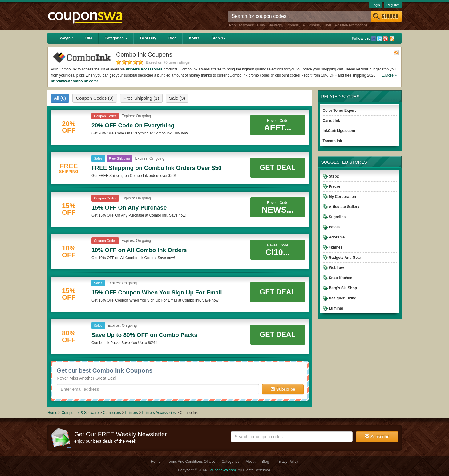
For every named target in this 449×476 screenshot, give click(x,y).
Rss (392, 39)
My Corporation (343, 197)
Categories (116, 38)
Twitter (379, 39)
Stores (219, 38)
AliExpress (311, 25)
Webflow (336, 268)
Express (292, 25)
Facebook (374, 39)
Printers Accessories (144, 69)
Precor (335, 186)
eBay (261, 25)
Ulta (89, 38)
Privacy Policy (287, 462)
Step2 (334, 176)
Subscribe (283, 389)
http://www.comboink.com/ (74, 81)
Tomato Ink (332, 141)
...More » (389, 75)
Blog (173, 38)
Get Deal (277, 167)
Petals (334, 227)
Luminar (336, 308)
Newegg (275, 25)
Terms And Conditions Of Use (191, 462)
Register (393, 5)
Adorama (337, 237)
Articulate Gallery (344, 207)
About (251, 462)
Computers (112, 413)
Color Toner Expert (339, 110)
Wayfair (66, 38)
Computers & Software (81, 413)
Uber (327, 25)
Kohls (194, 38)
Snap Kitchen (341, 278)
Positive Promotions (351, 25)
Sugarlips (337, 217)
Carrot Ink (332, 121)
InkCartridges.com (339, 131)
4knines (336, 247)
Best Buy (148, 38)
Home (52, 413)
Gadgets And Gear (345, 258)
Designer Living (343, 298)
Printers (131, 413)
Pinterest (385, 39)
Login (376, 5)
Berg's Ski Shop (343, 288)
